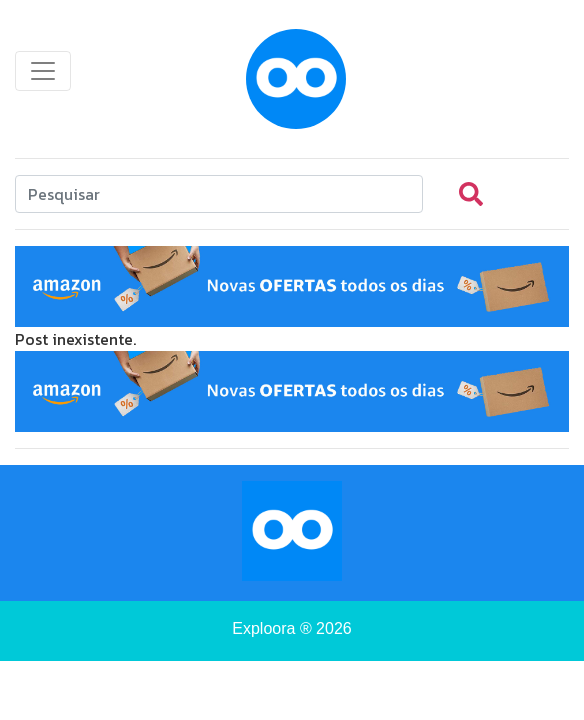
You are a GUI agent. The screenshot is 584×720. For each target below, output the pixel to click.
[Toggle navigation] (43, 71)
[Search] (219, 194)
